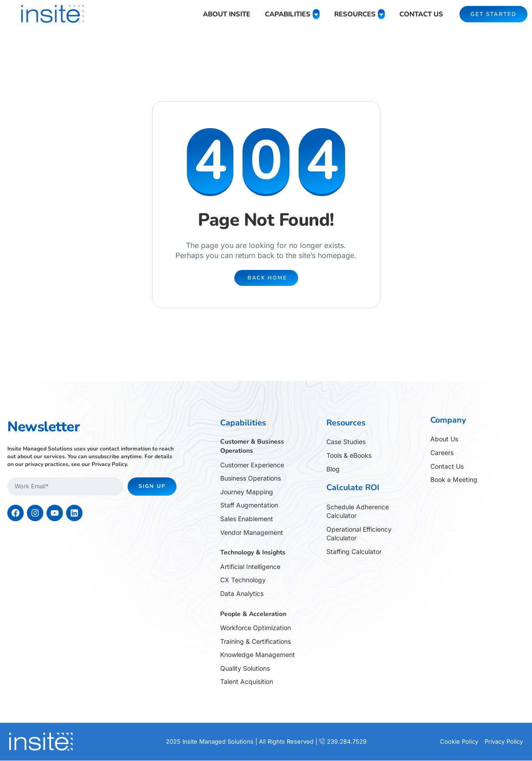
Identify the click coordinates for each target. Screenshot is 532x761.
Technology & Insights (253, 553)
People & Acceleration (253, 614)
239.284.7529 (347, 742)
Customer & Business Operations (252, 447)
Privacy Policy (109, 464)
